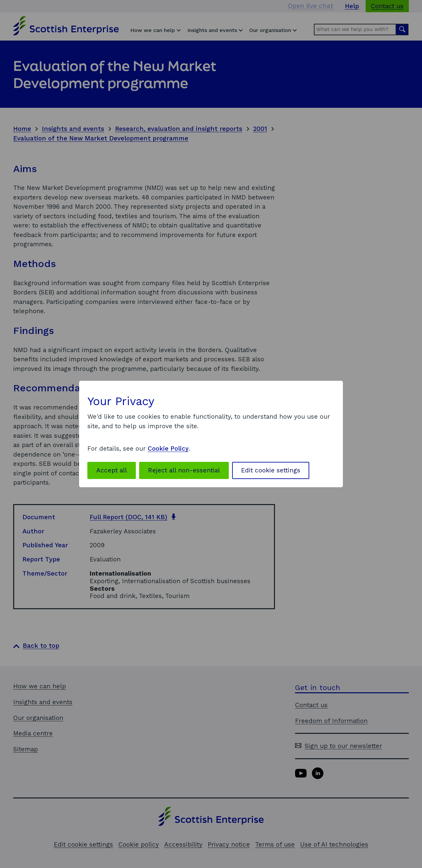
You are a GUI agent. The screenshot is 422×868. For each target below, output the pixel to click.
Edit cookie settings (271, 470)
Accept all (112, 470)
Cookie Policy (168, 449)
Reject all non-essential (184, 470)
